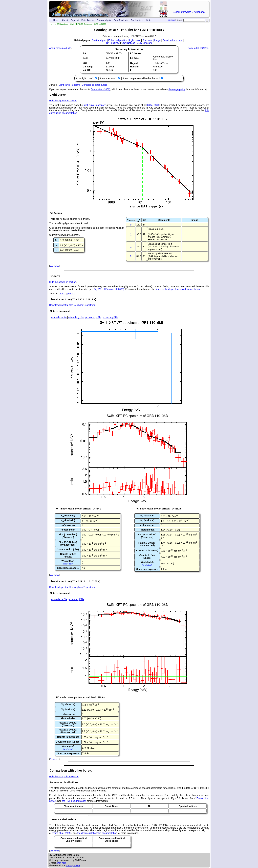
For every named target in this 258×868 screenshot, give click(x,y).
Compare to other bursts (94, 85)
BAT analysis (113, 43)
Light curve (135, 40)
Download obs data (172, 40)
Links (149, 20)
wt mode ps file (59, 317)
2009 (156, 105)
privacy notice (73, 866)
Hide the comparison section (64, 777)
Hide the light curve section (63, 101)
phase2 (71, 294)
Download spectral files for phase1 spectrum (72, 305)
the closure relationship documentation (97, 833)
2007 (150, 105)
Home (56, 20)
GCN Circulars (144, 43)
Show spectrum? (108, 78)
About (65, 20)
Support (75, 20)
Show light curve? (85, 78)
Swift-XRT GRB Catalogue (81, 24)
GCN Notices (128, 43)
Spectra (76, 85)
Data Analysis (104, 20)
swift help (61, 863)
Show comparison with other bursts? (141, 78)
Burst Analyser (99, 40)
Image (158, 40)
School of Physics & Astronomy (189, 12)
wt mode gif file (76, 317)
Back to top (54, 266)
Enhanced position (118, 40)
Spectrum (147, 40)
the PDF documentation (74, 801)
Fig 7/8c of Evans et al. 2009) (109, 289)
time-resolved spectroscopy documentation (178, 289)
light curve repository (95, 105)
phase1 (63, 294)
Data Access (88, 20)
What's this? (68, 564)
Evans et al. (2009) (101, 89)
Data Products (121, 20)
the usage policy (177, 89)
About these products (60, 48)
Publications (137, 20)
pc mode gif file (110, 317)
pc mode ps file (93, 317)
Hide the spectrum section (63, 282)
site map (171, 20)
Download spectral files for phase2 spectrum (72, 587)
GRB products (63, 24)
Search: (180, 20)
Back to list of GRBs (198, 48)
